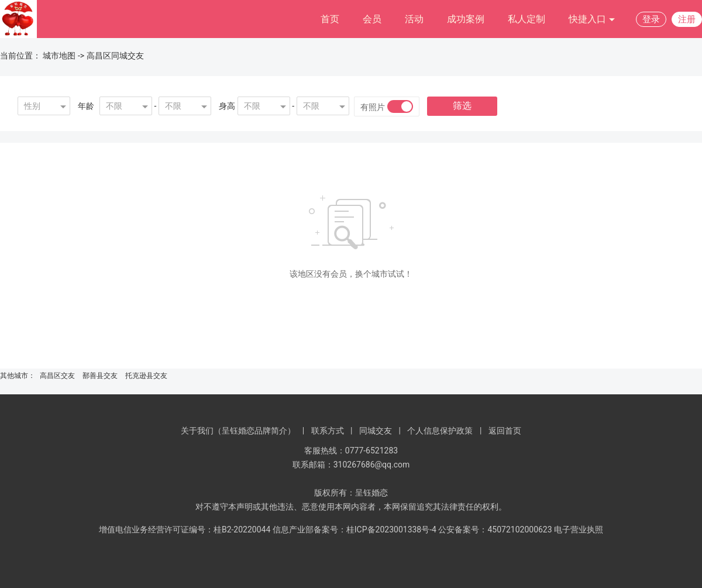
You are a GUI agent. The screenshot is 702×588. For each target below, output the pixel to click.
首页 (330, 19)
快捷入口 (592, 20)
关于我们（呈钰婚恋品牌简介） (238, 431)
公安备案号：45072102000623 (495, 529)
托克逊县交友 (146, 376)
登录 (651, 19)
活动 (414, 19)
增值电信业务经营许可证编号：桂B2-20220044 (185, 529)
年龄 (86, 106)
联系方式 (328, 431)
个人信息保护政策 (440, 431)
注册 (687, 19)
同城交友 (376, 431)
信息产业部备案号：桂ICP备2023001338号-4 (355, 529)
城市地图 (59, 56)
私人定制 (526, 19)
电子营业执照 (579, 529)
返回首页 (505, 431)
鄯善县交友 (100, 376)
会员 (372, 19)
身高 (227, 106)
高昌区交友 (57, 376)
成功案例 (466, 19)
